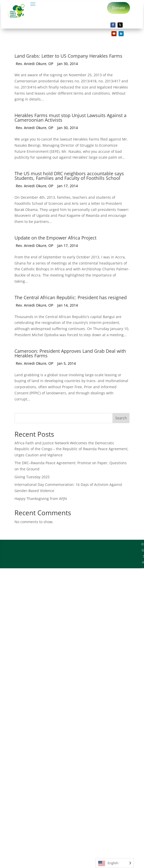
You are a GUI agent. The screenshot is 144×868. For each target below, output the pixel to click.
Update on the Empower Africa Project (55, 238)
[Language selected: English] (115, 863)
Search (121, 418)
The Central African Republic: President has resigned (71, 298)
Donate (119, 8)
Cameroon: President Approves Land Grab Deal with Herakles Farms (70, 354)
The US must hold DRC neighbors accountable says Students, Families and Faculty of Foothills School (69, 176)
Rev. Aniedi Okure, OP (34, 64)
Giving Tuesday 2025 (32, 477)
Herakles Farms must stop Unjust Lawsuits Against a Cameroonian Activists (70, 118)
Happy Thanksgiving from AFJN (41, 499)
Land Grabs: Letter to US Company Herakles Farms (68, 56)
